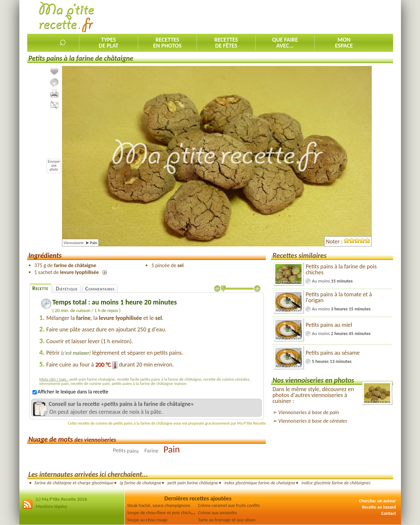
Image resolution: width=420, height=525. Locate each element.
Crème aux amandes (218, 513)
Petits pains (126, 451)
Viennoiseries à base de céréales (313, 421)
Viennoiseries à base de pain (309, 412)
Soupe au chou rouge (147, 520)
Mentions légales (52, 506)
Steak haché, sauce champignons (159, 505)
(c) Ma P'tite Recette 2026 (62, 499)
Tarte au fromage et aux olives (227, 520)
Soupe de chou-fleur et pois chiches (161, 513)
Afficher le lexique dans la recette (70, 392)
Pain (172, 449)
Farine (151, 451)
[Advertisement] (274, 17)
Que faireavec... (285, 43)
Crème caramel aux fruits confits (229, 505)
